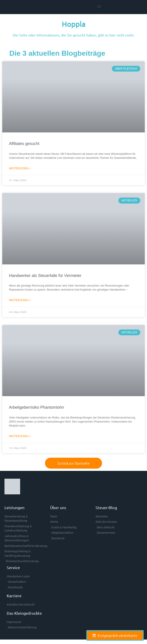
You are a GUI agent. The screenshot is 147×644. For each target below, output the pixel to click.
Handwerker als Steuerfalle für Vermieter (45, 276)
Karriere (14, 596)
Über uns (58, 507)
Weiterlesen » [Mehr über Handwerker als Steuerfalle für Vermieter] (20, 300)
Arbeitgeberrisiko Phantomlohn (36, 407)
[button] (99, 6)
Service (13, 567)
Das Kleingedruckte (24, 613)
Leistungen (14, 507)
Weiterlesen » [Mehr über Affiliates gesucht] (20, 168)
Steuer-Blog (106, 507)
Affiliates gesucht (24, 144)
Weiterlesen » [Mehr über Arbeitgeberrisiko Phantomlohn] (20, 436)
